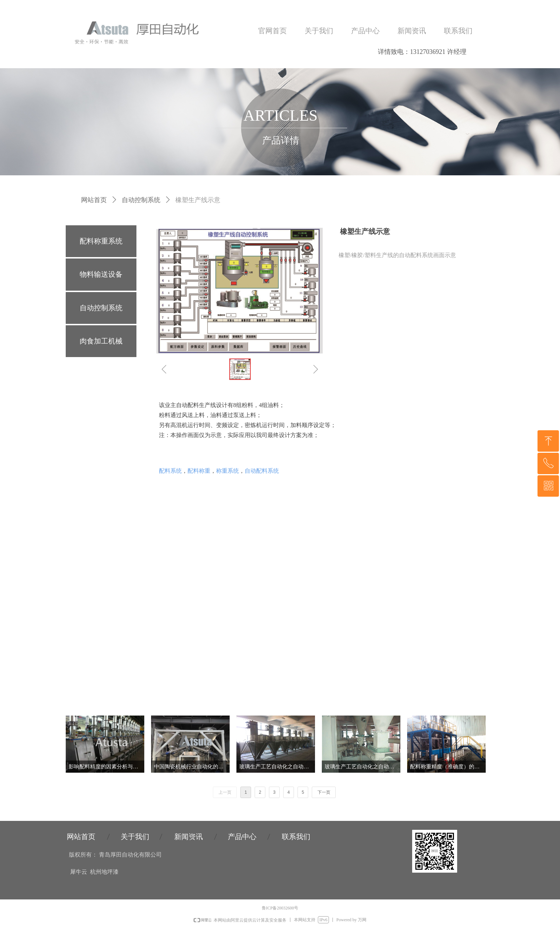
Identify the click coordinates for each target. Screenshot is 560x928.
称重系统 (227, 471)
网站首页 (94, 200)
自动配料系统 (262, 471)
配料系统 (170, 471)
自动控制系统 (141, 200)
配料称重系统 (101, 241)
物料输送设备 (101, 274)
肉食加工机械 (101, 341)
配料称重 (199, 471)
